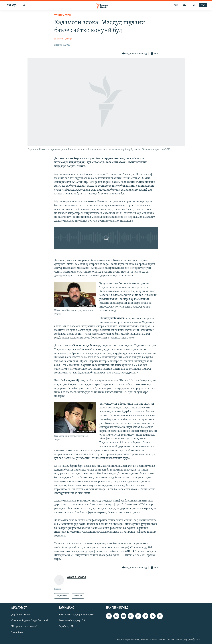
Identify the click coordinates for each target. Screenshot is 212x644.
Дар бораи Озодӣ (21, 615)
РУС (176, 5)
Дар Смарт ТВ (66, 627)
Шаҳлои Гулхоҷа (63, 39)
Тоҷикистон (63, 15)
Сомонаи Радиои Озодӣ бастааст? (30, 621)
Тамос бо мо (18, 632)
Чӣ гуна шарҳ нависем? (24, 627)
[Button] (134, 54)
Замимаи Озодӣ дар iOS (72, 621)
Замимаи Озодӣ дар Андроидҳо (76, 615)
